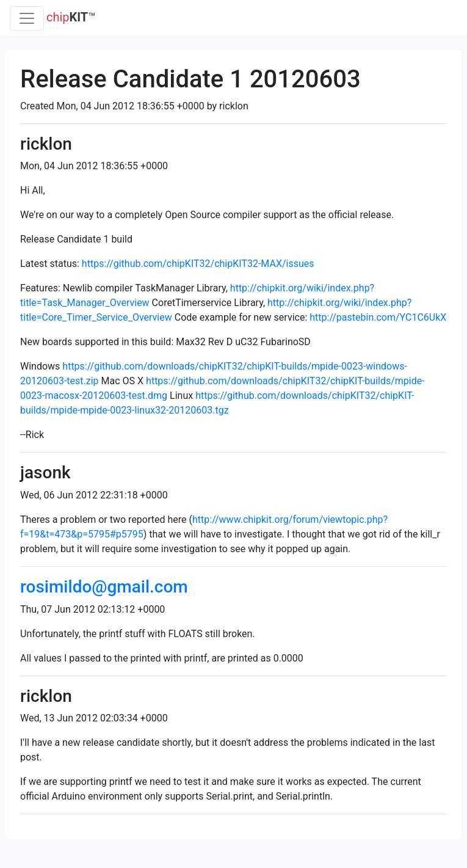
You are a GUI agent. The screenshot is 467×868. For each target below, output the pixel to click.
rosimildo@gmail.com (104, 587)
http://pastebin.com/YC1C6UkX (378, 317)
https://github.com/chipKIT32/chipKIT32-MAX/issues (198, 264)
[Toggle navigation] (27, 18)
